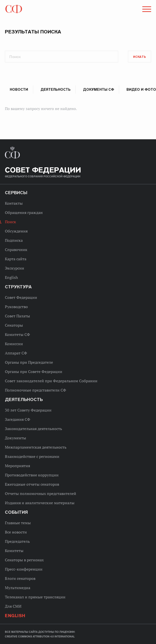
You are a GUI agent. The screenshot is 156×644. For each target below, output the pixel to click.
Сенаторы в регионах (24, 560)
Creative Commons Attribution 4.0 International (40, 636)
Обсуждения (16, 231)
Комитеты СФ (17, 334)
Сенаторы (14, 325)
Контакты (14, 203)
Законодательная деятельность (33, 429)
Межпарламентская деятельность (36, 447)
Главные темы (18, 523)
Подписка (14, 240)
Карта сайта (16, 259)
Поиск (10, 222)
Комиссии (14, 344)
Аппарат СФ (16, 353)
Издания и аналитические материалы (40, 503)
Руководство (16, 307)
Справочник (16, 250)
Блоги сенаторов (20, 578)
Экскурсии (15, 268)
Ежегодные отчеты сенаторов (32, 484)
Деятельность (56, 90)
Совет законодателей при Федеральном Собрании (51, 381)
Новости (19, 90)
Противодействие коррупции (32, 475)
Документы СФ (98, 90)
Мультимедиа (18, 588)
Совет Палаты (17, 316)
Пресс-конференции (24, 569)
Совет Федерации (21, 297)
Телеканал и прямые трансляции (35, 597)
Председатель (17, 541)
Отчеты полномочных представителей (41, 493)
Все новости (16, 532)
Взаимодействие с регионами (32, 456)
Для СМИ (13, 606)
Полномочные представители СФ (36, 390)
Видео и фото (141, 90)
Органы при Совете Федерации (34, 372)
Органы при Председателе (29, 362)
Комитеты (14, 551)
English (11, 277)
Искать (140, 57)
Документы (16, 438)
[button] (146, 10)
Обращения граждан (24, 212)
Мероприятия (17, 466)
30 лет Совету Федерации (28, 410)
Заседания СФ (18, 419)
